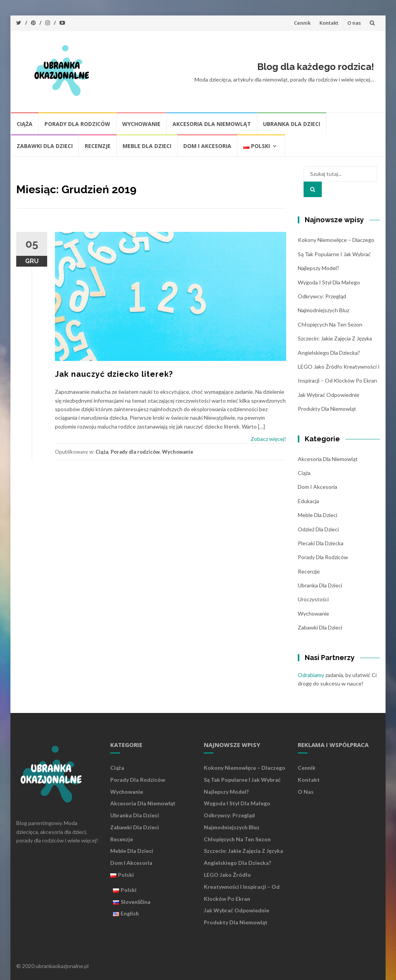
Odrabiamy (311, 675)
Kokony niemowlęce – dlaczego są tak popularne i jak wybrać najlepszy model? (336, 254)
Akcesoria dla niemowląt (212, 124)
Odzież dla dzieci (318, 529)
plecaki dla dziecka (321, 543)
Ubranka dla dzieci (292, 124)
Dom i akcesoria (207, 146)
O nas (354, 23)
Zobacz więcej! (268, 439)
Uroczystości (313, 599)
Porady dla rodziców (77, 124)
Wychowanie (141, 124)
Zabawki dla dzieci (45, 146)
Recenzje (98, 146)
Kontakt (329, 23)
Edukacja (308, 501)
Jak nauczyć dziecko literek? (114, 374)
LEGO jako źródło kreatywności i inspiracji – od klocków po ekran (242, 887)
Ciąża (25, 124)
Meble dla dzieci (147, 146)
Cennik (302, 23)
